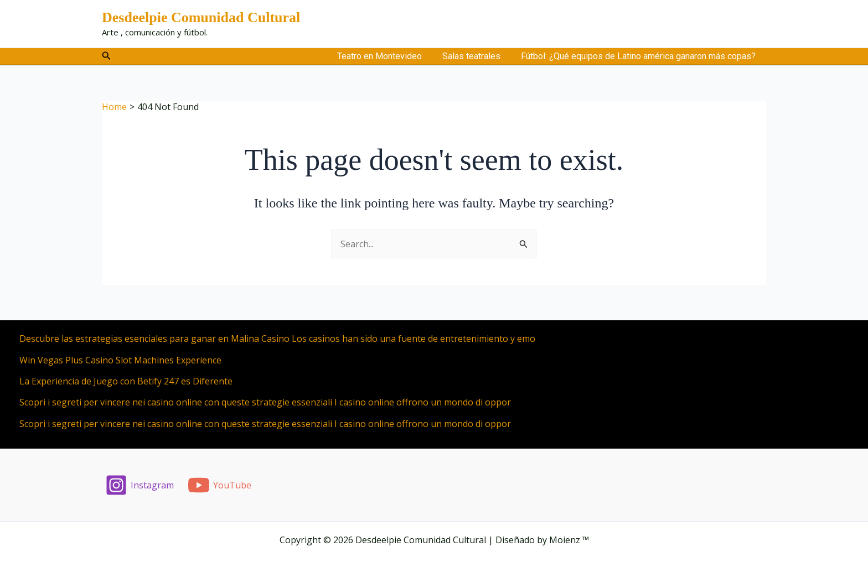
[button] (107, 56)
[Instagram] (140, 485)
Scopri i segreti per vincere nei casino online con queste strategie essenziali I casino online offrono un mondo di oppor (265, 402)
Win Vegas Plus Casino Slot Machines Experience (120, 360)
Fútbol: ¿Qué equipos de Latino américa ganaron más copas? (640, 56)
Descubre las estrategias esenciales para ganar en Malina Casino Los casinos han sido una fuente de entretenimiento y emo (277, 339)
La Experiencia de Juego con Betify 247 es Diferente (126, 381)
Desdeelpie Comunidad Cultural (201, 17)
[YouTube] (220, 485)
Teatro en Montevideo (387, 56)
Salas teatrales (476, 56)
